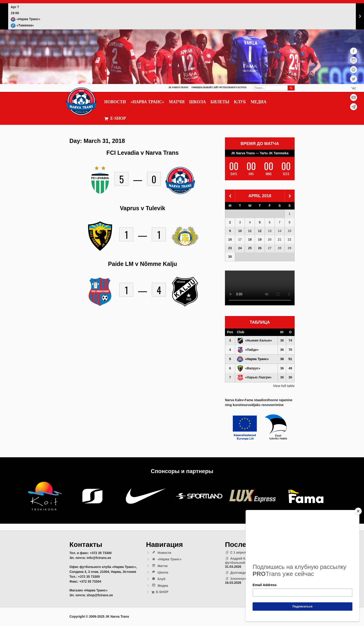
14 (280, 231)
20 (270, 239)
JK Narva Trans (178, 87)
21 (280, 239)
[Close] (358, 511)
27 (270, 248)
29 (289, 248)
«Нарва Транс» (147, 102)
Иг (282, 332)
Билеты (220, 102)
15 (289, 231)
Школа (198, 102)
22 (289, 239)
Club (241, 332)
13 (270, 231)
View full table (284, 386)
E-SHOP (115, 118)
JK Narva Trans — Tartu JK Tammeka (260, 153)
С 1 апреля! (240, 552)
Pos (230, 332)
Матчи (177, 102)
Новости (115, 102)
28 (280, 248)
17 (240, 239)
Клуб (240, 102)
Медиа (258, 102)
